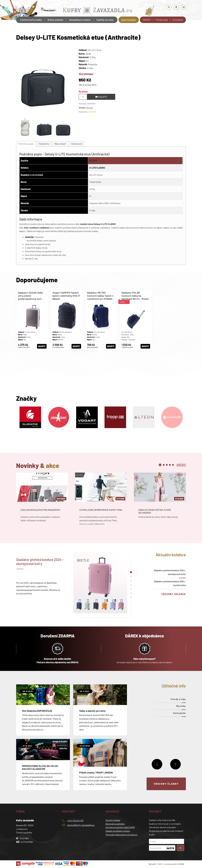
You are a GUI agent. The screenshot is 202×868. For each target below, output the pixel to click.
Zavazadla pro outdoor (80, 20)
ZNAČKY (147, 20)
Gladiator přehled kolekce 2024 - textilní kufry (170, 583)
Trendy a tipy (162, 20)
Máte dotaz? (60, 144)
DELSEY (90, 108)
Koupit (101, 97)
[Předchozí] (175, 764)
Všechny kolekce (174, 594)
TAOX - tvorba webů (167, 864)
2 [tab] (164, 465)
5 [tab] (173, 465)
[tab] (26, 144)
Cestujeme (178, 20)
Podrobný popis (26, 144)
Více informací (86, 74)
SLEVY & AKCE (129, 20)
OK (180, 848)
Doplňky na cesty (105, 20)
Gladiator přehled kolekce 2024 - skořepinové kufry (170, 572)
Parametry (44, 144)
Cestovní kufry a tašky (31, 20)
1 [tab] (160, 465)
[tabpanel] (42, 501)
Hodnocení (77, 144)
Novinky (181, 706)
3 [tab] (167, 465)
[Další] (157, 764)
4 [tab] (170, 465)
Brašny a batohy (55, 20)
